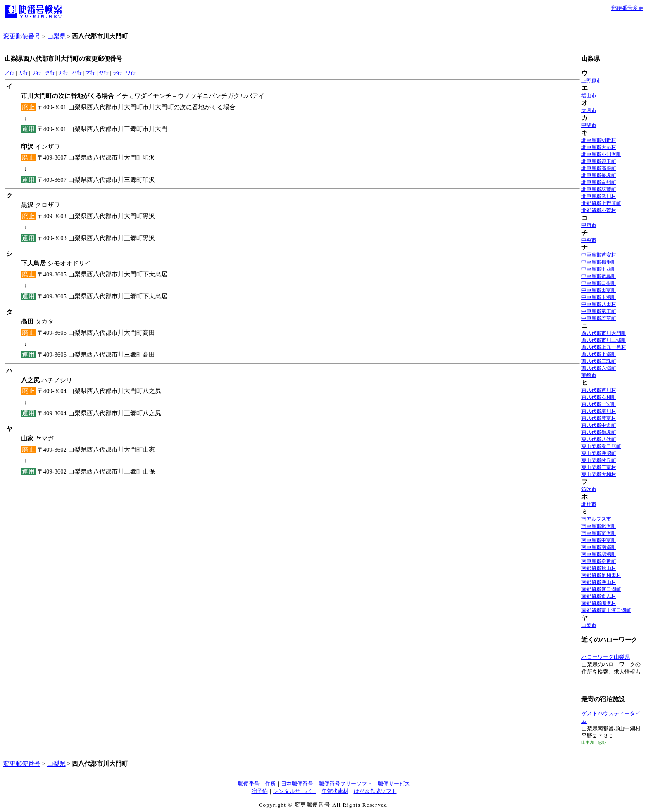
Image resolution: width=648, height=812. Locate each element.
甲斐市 (589, 125)
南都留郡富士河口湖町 (606, 610)
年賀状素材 (335, 791)
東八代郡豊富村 (599, 418)
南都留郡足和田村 (601, 575)
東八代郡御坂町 (599, 432)
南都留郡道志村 (599, 596)
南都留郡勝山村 (599, 582)
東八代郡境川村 (599, 411)
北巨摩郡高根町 (599, 168)
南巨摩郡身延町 (599, 561)
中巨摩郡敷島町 (599, 276)
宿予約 (260, 791)
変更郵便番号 (22, 36)
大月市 (589, 110)
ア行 (10, 73)
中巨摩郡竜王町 (599, 311)
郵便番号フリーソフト (345, 784)
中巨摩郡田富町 (599, 290)
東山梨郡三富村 (599, 467)
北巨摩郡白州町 (599, 182)
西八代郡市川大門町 (604, 333)
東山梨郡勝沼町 (599, 453)
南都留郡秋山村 (599, 568)
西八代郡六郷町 (599, 368)
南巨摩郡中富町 (599, 540)
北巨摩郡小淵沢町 (601, 154)
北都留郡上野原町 (601, 203)
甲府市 (589, 225)
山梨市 (589, 625)
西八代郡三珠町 (599, 361)
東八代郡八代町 (599, 439)
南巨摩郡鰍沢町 (599, 526)
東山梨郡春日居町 (601, 446)
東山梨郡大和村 (599, 474)
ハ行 (77, 73)
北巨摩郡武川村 (599, 196)
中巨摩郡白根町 (599, 283)
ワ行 (131, 73)
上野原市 (591, 81)
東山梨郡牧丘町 (599, 460)
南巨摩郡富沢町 (599, 533)
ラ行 (117, 73)
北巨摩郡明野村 (599, 140)
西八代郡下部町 (599, 354)
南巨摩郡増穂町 (599, 554)
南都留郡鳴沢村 (599, 603)
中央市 (589, 240)
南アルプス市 (596, 519)
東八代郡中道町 (599, 425)
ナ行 (63, 73)
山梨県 (56, 36)
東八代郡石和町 (599, 397)
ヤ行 (104, 73)
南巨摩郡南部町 (599, 547)
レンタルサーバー (295, 791)
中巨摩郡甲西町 (599, 269)
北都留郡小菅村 (599, 210)
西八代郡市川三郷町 (604, 340)
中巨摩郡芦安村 (599, 255)
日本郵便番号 (297, 784)
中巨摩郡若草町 (599, 318)
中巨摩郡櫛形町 (599, 262)
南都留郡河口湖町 (601, 589)
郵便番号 (249, 784)
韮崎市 (589, 375)
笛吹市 (589, 489)
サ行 (36, 73)
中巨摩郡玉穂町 (599, 297)
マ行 (90, 73)
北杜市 (589, 504)
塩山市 (589, 95)
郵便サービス (394, 784)
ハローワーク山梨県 (606, 657)
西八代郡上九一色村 (604, 347)
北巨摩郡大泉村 (599, 147)
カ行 (23, 73)
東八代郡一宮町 (599, 404)
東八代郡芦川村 (599, 390)
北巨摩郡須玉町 (599, 161)
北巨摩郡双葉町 (599, 189)
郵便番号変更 (627, 8)
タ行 (50, 73)
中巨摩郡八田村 (599, 304)
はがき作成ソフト (375, 791)
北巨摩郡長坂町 (599, 175)
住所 (270, 784)
